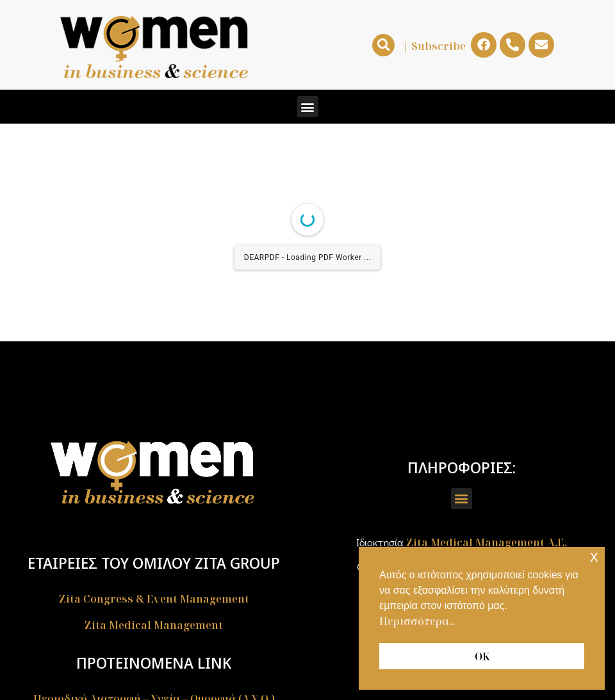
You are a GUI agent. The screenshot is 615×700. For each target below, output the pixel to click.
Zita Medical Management (154, 625)
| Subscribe (434, 46)
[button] (383, 45)
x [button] (594, 556)
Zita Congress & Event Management (154, 599)
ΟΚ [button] (482, 656)
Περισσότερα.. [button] (417, 621)
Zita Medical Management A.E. (487, 542)
